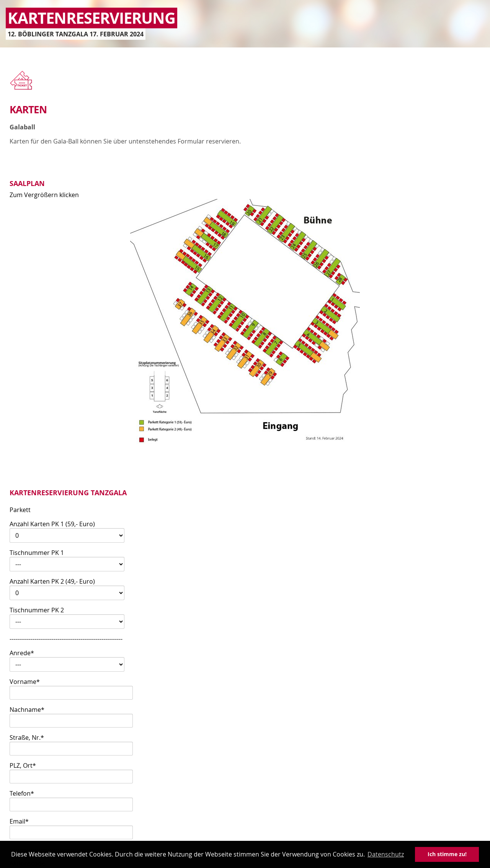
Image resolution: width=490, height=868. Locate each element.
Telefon (22, 793)
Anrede (22, 653)
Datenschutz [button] (386, 854)
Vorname (25, 682)
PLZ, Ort (23, 765)
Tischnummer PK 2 (37, 610)
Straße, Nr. (27, 737)
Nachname (27, 710)
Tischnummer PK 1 (37, 553)
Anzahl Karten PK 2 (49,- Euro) (52, 581)
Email (19, 821)
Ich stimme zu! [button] (447, 854)
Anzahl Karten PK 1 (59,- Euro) (52, 524)
